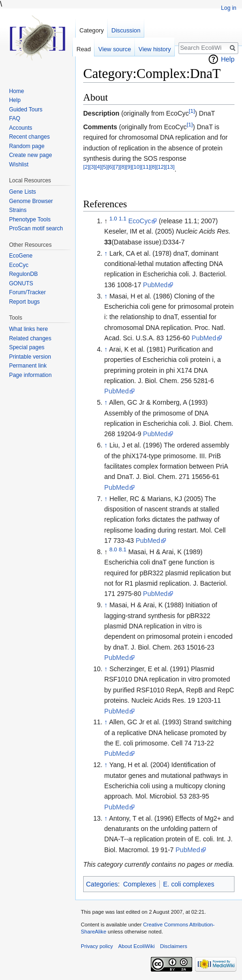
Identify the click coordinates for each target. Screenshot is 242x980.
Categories (102, 884)
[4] (98, 167)
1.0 (113, 218)
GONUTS (21, 283)
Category (92, 30)
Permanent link (28, 366)
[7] (117, 167)
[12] (161, 167)
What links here (28, 329)
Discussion (126, 30)
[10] (137, 167)
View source (114, 49)
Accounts (20, 128)
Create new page (30, 155)
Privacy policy (97, 946)
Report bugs (24, 302)
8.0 (113, 549)
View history (155, 49)
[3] (92, 167)
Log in (229, 8)
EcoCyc (140, 221)
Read (84, 49)
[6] (111, 167)
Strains (18, 210)
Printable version (30, 357)
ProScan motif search (36, 228)
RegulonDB (23, 274)
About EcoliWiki (137, 946)
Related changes (30, 338)
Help (228, 59)
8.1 (123, 549)
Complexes (140, 884)
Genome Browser (31, 201)
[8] (123, 167)
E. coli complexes (189, 884)
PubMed (155, 285)
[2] (86, 167)
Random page (27, 146)
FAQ (15, 118)
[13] (170, 167)
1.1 (123, 218)
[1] (192, 111)
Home (16, 91)
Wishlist (19, 165)
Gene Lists (22, 192)
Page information (30, 375)
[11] (145, 167)
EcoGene (21, 256)
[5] (105, 167)
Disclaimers (173, 946)
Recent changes (29, 137)
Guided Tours (26, 110)
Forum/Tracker (27, 292)
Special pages (27, 347)
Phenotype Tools (30, 220)
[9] (129, 167)
